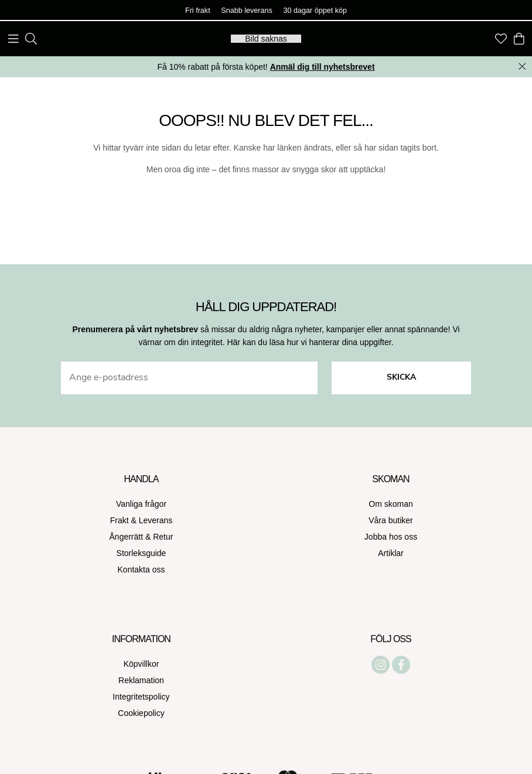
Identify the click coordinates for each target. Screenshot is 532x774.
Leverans (156, 520)
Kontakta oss (141, 570)
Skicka (401, 378)
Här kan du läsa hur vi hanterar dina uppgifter (309, 342)
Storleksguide (141, 553)
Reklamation (141, 680)
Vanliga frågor (141, 504)
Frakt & (125, 520)
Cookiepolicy (141, 713)
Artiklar (391, 553)
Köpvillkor (141, 664)
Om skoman (391, 504)
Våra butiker (391, 520)
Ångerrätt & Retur (141, 537)
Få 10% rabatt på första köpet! (266, 67)
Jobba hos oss (391, 537)
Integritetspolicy (141, 697)
